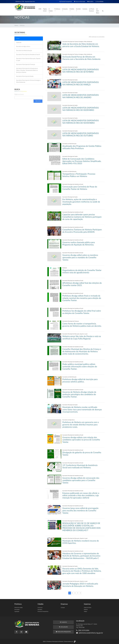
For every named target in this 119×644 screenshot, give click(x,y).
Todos (18, 39)
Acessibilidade (100, 2)
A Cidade (51, 10)
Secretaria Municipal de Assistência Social (28, 54)
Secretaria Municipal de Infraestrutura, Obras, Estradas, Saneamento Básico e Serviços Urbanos (27, 70)
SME (40, 9)
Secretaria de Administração (24, 51)
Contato (85, 9)
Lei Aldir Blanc (98, 11)
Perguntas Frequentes (63, 632)
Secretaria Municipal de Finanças (26, 64)
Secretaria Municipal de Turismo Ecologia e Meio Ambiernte (28, 81)
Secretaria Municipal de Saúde (25, 76)
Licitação (63, 608)
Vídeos (85, 612)
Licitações (65, 9)
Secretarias (17, 610)
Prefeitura (57, 9)
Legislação (17, 612)
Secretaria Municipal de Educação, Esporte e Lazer (28, 59)
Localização (63, 627)
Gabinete (19, 43)
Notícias (86, 610)
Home (16, 25)
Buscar (38, 101)
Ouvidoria (90, 2)
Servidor (78, 9)
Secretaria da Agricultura (23, 47)
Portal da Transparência (66, 2)
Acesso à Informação (80, 2)
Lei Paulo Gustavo (92, 10)
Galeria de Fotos (88, 608)
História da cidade (19, 608)
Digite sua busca (19, 94)
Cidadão (72, 9)
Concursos (40, 608)
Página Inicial (45, 10)
